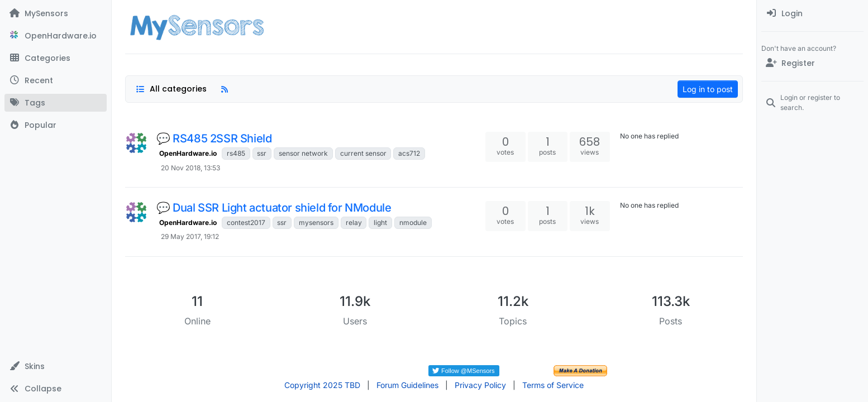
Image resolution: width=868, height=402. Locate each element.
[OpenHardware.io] (56, 36)
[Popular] (56, 125)
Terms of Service (553, 385)
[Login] (812, 13)
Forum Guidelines (407, 385)
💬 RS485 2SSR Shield (214, 138)
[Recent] (56, 80)
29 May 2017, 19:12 (190, 236)
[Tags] (56, 103)
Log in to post (708, 89)
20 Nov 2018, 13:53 (190, 168)
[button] (56, 366)
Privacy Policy (480, 385)
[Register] (812, 63)
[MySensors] (56, 13)
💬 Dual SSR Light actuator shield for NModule (274, 208)
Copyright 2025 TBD (322, 385)
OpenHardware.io (188, 153)
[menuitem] (812, 13)
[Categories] (56, 58)
